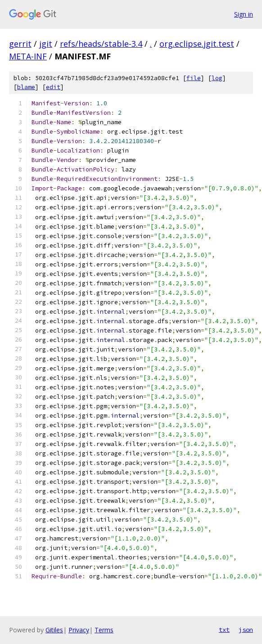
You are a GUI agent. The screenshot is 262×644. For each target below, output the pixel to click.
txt (224, 630)
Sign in (244, 14)
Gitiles (54, 630)
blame (26, 87)
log (217, 78)
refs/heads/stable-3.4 (101, 44)
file (194, 78)
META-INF (28, 56)
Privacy (79, 630)
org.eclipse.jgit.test (197, 44)
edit (53, 87)
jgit (46, 44)
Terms (104, 630)
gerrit (20, 44)
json (246, 630)
